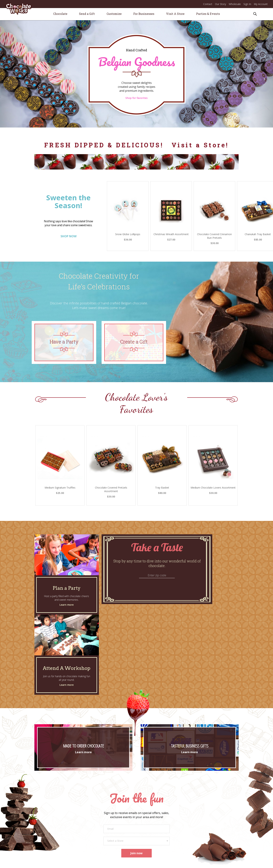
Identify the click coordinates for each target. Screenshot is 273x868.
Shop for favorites (136, 98)
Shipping (141, 820)
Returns (141, 825)
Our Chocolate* (49, 831)
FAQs (140, 830)
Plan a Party (93, 810)
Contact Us (143, 810)
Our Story (221, 4)
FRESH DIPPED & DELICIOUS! (105, 145)
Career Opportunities (199, 815)
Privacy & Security (179, 863)
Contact (208, 4)
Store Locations (49, 820)
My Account (261, 4)
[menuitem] (60, 14)
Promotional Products (99, 833)
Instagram (193, 833)
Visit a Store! (200, 145)
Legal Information (200, 863)
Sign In (247, 4)
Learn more (67, 605)
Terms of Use (160, 863)
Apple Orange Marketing (225, 863)
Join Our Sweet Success (201, 810)
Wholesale (235, 4)
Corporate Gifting (96, 828)
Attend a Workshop (97, 815)
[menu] (136, 14)
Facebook (193, 828)
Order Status (144, 815)
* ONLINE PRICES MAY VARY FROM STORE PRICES (125, 863)
